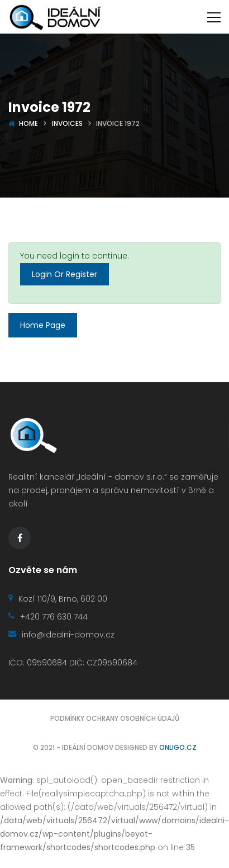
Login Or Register (65, 274)
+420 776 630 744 (48, 617)
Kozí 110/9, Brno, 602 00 (58, 599)
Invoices (67, 123)
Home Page (43, 325)
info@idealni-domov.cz (61, 635)
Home (28, 123)
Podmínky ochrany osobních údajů (115, 718)
